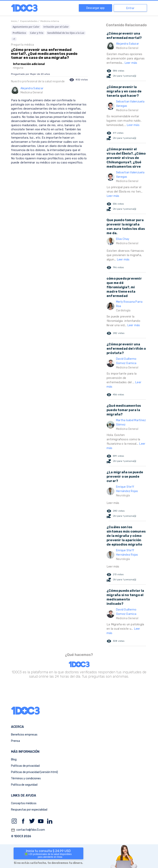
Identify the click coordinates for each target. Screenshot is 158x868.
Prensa (15, 741)
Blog (14, 759)
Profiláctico (19, 33)
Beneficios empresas (24, 735)
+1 (14, 39)
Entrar (130, 8)
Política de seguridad (24, 785)
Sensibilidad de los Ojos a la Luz (66, 33)
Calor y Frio (37, 33)
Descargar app (95, 8)
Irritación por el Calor (56, 27)
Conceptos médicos (24, 803)
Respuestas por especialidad (29, 810)
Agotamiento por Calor (26, 27)
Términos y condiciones (26, 778)
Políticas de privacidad (25, 766)
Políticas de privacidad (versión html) (34, 772)
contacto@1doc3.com (28, 830)
